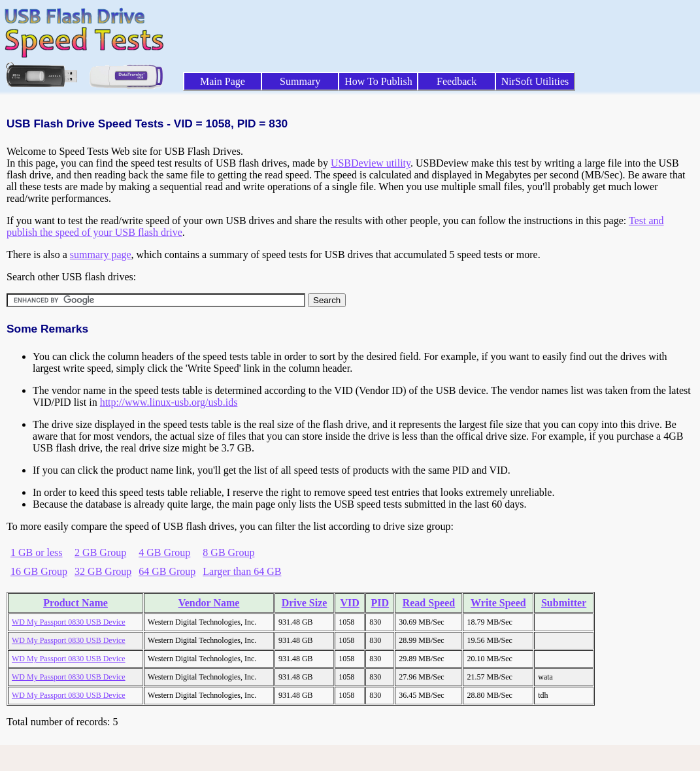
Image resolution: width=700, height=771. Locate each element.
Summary (300, 81)
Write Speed (498, 603)
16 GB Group (39, 571)
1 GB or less (37, 552)
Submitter (564, 603)
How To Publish (378, 81)
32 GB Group (103, 571)
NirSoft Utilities (535, 81)
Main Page (223, 81)
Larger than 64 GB (242, 571)
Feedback (457, 81)
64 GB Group (167, 571)
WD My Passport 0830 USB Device (69, 622)
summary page (101, 254)
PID (380, 603)
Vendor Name (209, 603)
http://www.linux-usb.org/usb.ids (169, 402)
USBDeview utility (371, 163)
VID (350, 603)
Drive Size (305, 603)
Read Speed (429, 603)
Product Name (75, 603)
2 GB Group (100, 552)
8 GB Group (228, 552)
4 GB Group (164, 552)
